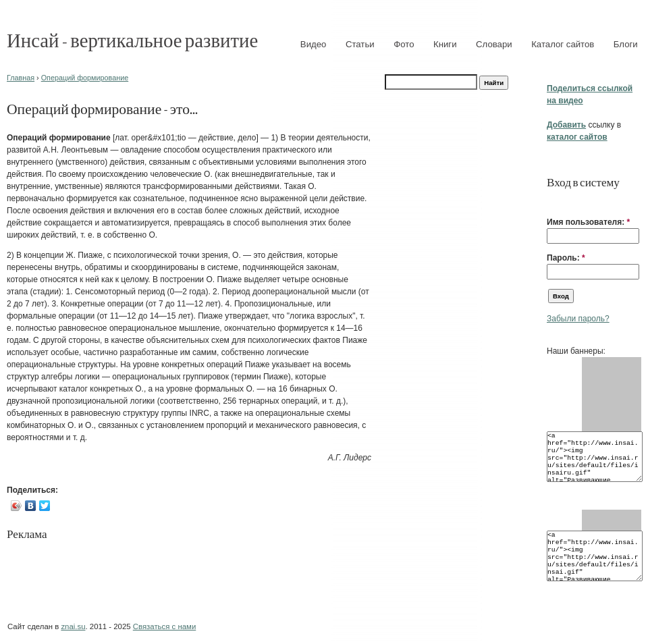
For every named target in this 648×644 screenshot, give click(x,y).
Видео (314, 44)
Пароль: (566, 258)
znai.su (73, 626)
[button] (552, 201)
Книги (445, 44)
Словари (494, 44)
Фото (404, 44)
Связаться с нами (164, 626)
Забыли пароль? (578, 319)
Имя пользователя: (588, 222)
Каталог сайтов (563, 44)
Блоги (626, 44)
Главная (21, 78)
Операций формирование (85, 78)
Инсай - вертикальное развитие (132, 39)
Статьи (360, 44)
